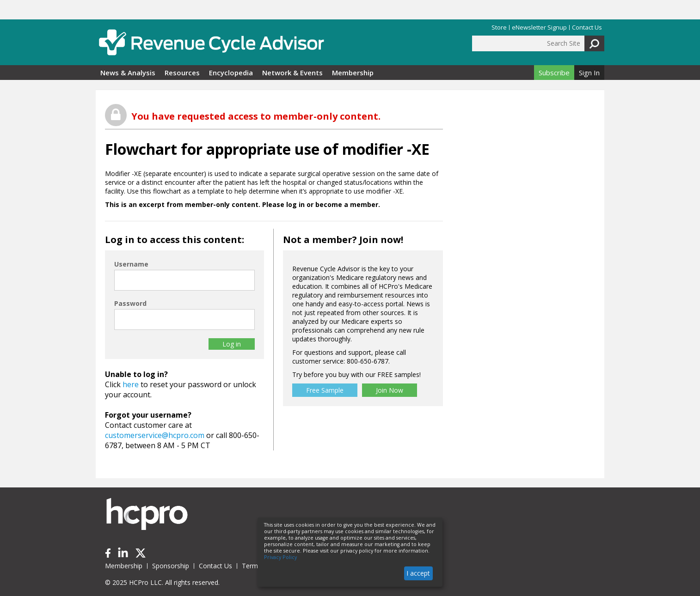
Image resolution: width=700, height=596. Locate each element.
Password (130, 303)
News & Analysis (128, 73)
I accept (418, 573)
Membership (353, 73)
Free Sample (325, 390)
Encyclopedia (231, 73)
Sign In (589, 73)
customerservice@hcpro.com (155, 435)
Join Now (390, 390)
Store (499, 27)
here (131, 384)
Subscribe (554, 73)
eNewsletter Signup (539, 27)
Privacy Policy (280, 557)
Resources (182, 73)
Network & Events (292, 73)
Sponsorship (171, 566)
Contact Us (587, 27)
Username (131, 264)
